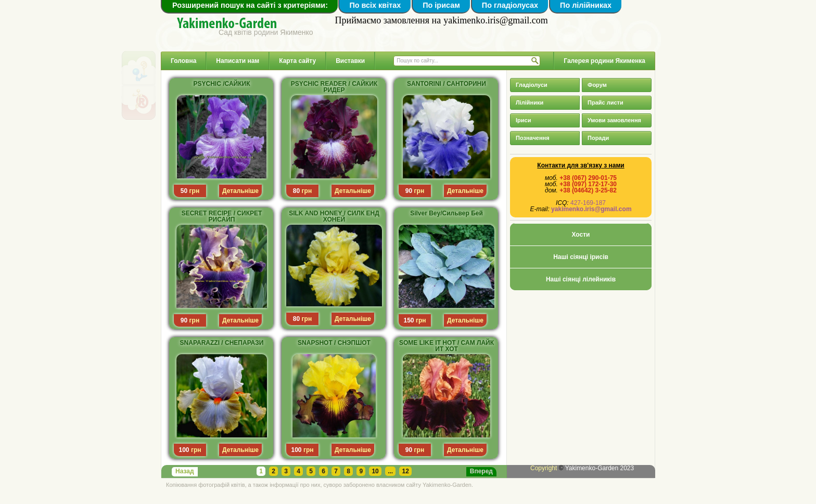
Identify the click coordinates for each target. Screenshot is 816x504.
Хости (581, 235)
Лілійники (530, 102)
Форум (597, 85)
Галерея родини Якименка (604, 61)
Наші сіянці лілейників (581, 279)
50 (184, 191)
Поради (598, 138)
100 (184, 450)
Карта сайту (297, 61)
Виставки (350, 61)
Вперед (481, 471)
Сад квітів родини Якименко (266, 32)
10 (375, 471)
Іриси (523, 120)
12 (405, 471)
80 (296, 191)
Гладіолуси (532, 85)
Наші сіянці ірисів (581, 257)
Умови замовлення (614, 120)
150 (409, 320)
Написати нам (238, 61)
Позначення (533, 138)
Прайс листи (605, 102)
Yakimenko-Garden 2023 (600, 468)
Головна (183, 61)
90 (409, 191)
